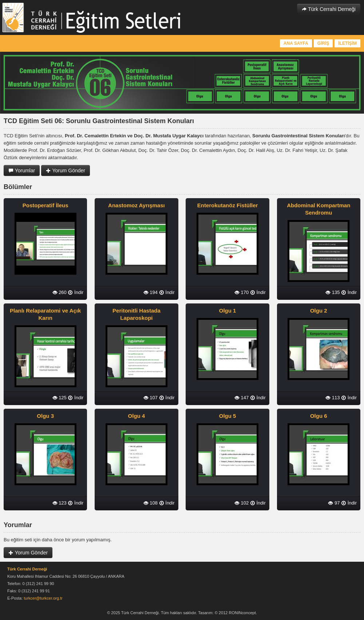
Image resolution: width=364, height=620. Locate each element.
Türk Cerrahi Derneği (329, 9)
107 (151, 398)
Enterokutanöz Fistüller (228, 205)
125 (60, 398)
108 (151, 503)
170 (242, 292)
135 (333, 292)
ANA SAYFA (296, 43)
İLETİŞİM (347, 43)
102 (242, 503)
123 (60, 503)
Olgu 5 (228, 416)
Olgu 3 (45, 416)
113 (333, 398)
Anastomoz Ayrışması (136, 205)
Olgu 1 (228, 311)
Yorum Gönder (66, 170)
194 (151, 292)
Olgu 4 (137, 416)
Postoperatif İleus (45, 205)
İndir (76, 292)
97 (334, 503)
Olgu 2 (319, 311)
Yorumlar (22, 170)
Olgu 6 (319, 416)
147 (242, 398)
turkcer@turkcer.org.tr (43, 598)
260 (60, 292)
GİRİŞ (323, 43)
